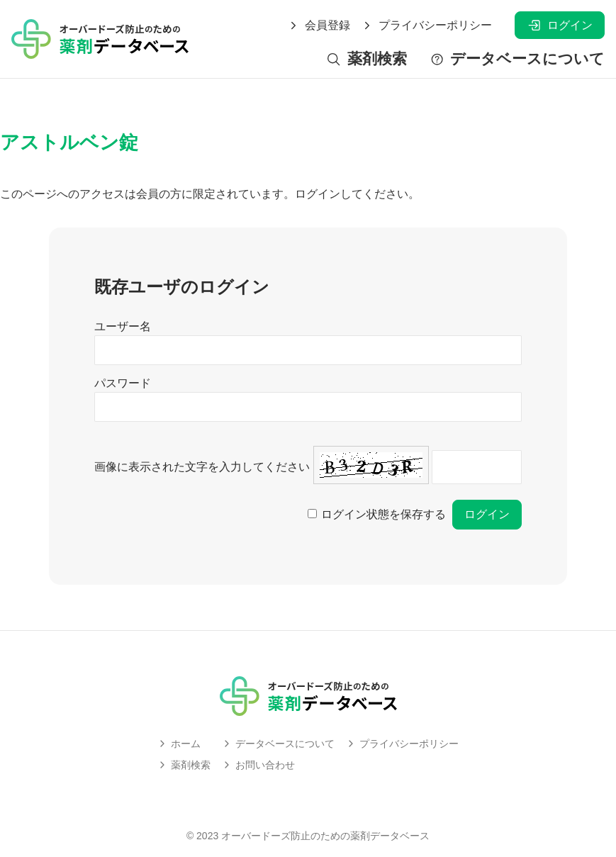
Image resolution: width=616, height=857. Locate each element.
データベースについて (517, 59)
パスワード (123, 383)
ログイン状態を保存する (383, 514)
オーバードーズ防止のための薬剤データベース (325, 836)
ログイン (560, 25)
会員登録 (319, 26)
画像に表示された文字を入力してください (202, 467)
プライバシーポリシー (427, 26)
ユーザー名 (123, 326)
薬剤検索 (366, 59)
